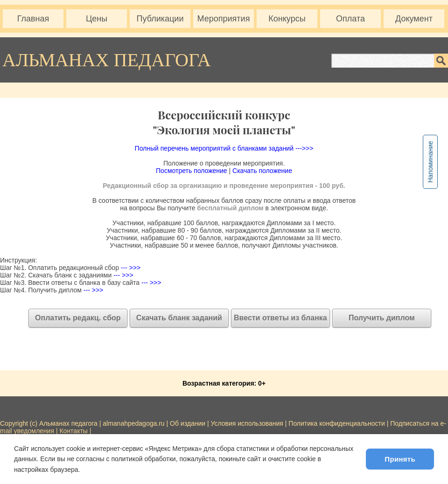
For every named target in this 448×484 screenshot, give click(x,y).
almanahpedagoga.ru (134, 423)
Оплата (350, 19)
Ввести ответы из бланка (280, 318)
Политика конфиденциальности (337, 423)
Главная (33, 19)
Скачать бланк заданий (179, 318)
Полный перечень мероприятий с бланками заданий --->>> (224, 148)
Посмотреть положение (192, 171)
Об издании (188, 423)
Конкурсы (287, 19)
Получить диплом (382, 318)
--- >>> (130, 268)
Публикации (160, 19)
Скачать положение (262, 171)
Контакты (73, 431)
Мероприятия (224, 19)
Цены (97, 19)
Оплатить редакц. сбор (78, 318)
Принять (400, 459)
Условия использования (247, 423)
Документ (414, 19)
